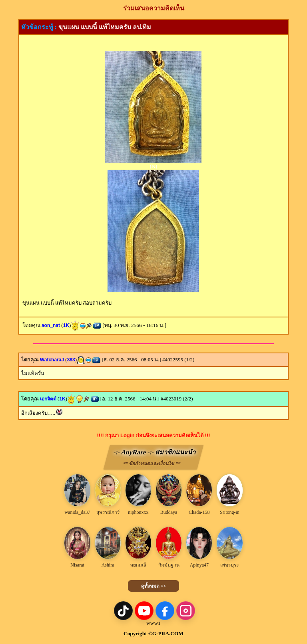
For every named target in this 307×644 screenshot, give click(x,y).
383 (71, 360)
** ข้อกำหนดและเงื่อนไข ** (152, 464)
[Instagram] (186, 611)
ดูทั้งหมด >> (154, 586)
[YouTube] (144, 611)
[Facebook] (165, 611)
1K (66, 325)
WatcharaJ (52, 360)
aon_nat (51, 325)
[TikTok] (123, 611)
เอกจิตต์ (48, 399)
